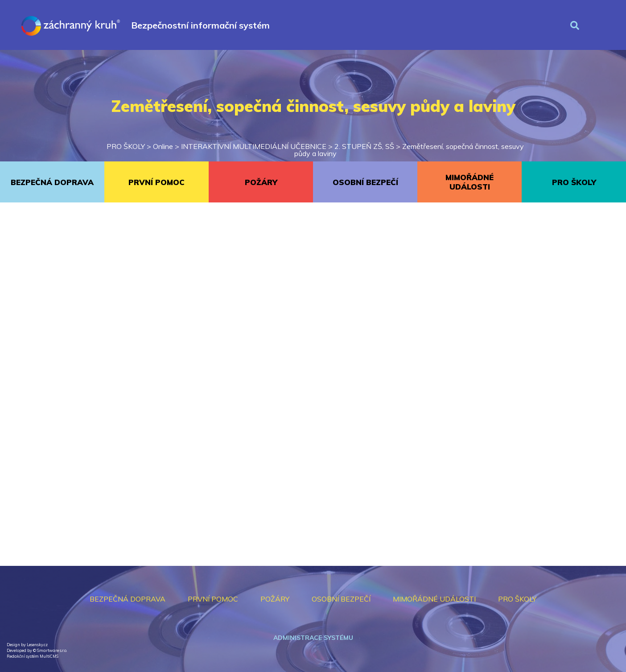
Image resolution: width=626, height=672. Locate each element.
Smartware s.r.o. (52, 650)
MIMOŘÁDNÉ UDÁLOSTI (469, 182)
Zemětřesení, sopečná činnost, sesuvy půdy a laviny (409, 150)
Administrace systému (313, 638)
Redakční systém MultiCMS (33, 656)
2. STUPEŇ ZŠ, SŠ (364, 146)
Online (163, 146)
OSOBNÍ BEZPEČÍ (365, 182)
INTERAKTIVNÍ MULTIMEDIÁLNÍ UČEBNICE (254, 146)
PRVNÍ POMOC (156, 182)
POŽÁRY (261, 182)
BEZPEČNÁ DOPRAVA (52, 182)
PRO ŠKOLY (126, 146)
